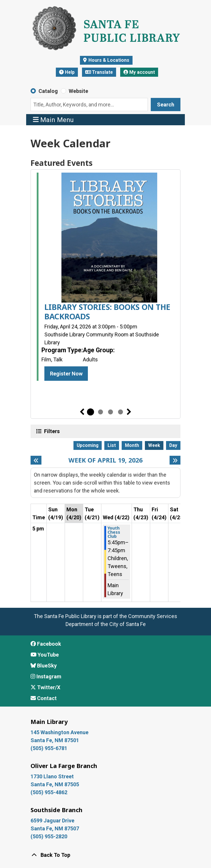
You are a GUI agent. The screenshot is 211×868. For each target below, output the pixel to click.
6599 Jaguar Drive (52, 821)
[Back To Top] (105, 855)
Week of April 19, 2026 (105, 460)
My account (139, 72)
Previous (82, 412)
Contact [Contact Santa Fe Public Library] (44, 698)
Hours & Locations (108, 60)
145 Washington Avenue (60, 732)
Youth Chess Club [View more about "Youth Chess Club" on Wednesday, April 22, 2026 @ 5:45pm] (114, 532)
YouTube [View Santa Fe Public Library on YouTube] (45, 655)
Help (67, 72)
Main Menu (53, 120)
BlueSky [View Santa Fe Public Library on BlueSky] (44, 666)
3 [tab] (110, 412)
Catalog (48, 91)
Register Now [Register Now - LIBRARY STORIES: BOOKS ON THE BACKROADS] (66, 374)
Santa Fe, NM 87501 (55, 740)
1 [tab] (91, 412)
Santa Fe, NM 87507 (55, 828)
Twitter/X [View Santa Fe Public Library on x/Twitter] (45, 687)
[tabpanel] (105, 278)
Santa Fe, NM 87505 (55, 784)
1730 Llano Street (52, 776)
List (112, 445)
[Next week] (175, 460)
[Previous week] (36, 460)
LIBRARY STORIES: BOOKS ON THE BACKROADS (107, 312)
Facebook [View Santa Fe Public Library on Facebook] (46, 644)
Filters (51, 431)
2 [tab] (101, 412)
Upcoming (88, 445)
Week (154, 445)
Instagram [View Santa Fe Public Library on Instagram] (46, 676)
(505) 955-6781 (50, 748)
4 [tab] (120, 412)
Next (129, 412)
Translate (99, 72)
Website (78, 91)
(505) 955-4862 (49, 792)
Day (173, 445)
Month (132, 445)
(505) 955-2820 (49, 836)
